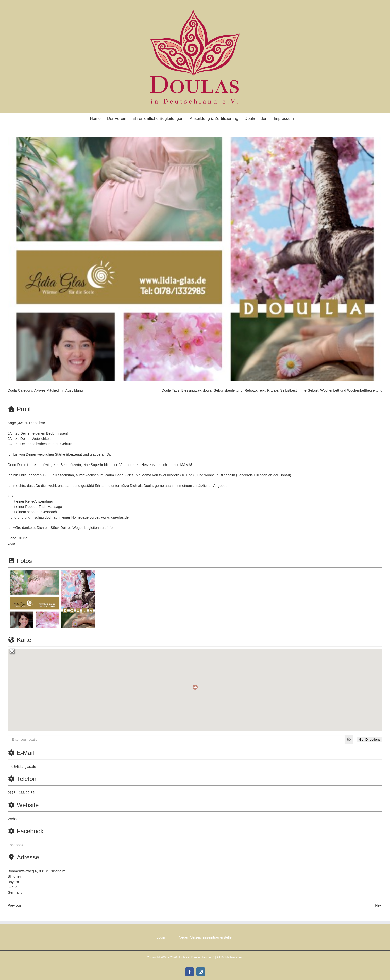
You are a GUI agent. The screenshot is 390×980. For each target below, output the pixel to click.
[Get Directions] (370, 740)
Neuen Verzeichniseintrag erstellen (206, 937)
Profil (19, 409)
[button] (195, 687)
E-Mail (21, 753)
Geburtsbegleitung (228, 390)
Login (161, 937)
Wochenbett (330, 390)
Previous (14, 905)
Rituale (273, 390)
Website (23, 805)
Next (379, 905)
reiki (262, 390)
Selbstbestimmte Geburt (299, 390)
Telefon (22, 779)
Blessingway (191, 390)
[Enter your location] (176, 740)
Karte (19, 640)
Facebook (26, 831)
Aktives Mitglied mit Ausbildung (58, 390)
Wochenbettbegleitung (365, 390)
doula (207, 390)
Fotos (20, 561)
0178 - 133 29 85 (21, 793)
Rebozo (250, 390)
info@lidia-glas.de (22, 767)
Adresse (23, 857)
